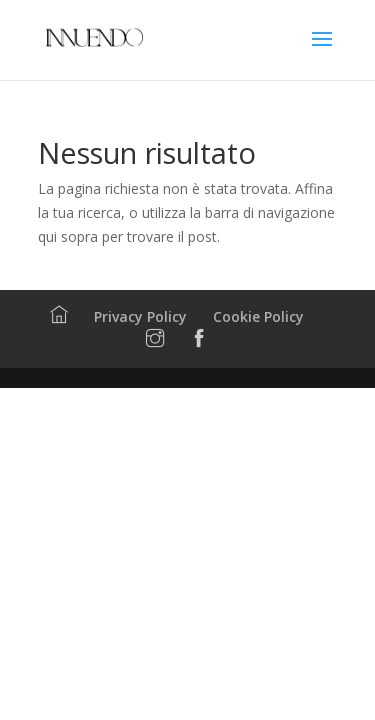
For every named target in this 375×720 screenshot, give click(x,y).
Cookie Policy (258, 316)
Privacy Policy (140, 316)
